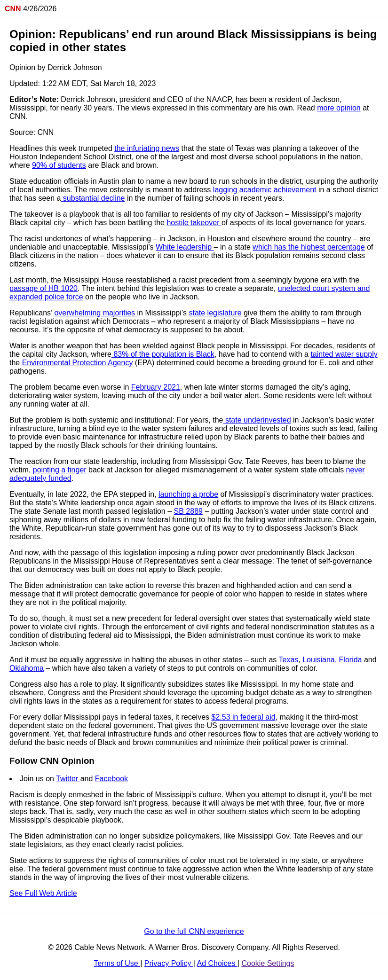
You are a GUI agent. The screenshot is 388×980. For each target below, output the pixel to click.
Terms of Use (117, 963)
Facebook (111, 779)
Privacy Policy (169, 963)
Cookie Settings (268, 963)
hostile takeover (194, 223)
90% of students (59, 165)
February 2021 (156, 387)
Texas (289, 660)
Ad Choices (217, 963)
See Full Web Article (43, 893)
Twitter (68, 779)
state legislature (215, 313)
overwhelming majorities (95, 313)
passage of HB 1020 (44, 288)
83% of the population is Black (163, 354)
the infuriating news (147, 148)
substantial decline (93, 198)
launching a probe (188, 494)
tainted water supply (344, 354)
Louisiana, (320, 660)
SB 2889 (188, 511)
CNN (13, 9)
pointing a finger (60, 470)
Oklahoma (27, 668)
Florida (351, 660)
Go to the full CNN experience (194, 931)
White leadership (185, 247)
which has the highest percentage (309, 247)
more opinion (339, 108)
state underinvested (257, 420)
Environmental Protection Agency (78, 363)
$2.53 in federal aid (244, 717)
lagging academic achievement (263, 190)
